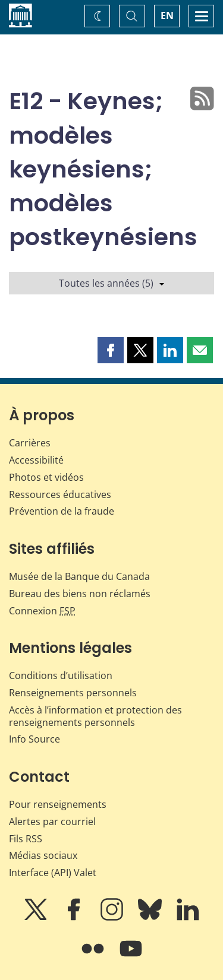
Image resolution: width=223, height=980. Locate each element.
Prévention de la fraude (62, 511)
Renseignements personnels (73, 693)
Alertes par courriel (52, 822)
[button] (111, 350)
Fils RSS (26, 839)
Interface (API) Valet (53, 873)
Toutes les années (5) (111, 283)
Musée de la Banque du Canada (79, 576)
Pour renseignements (58, 804)
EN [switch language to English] (167, 15)
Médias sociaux (43, 855)
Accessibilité (36, 460)
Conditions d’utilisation (61, 675)
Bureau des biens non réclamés (80, 594)
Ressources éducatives (60, 494)
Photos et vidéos (46, 477)
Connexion (42, 611)
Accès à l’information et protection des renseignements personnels (95, 716)
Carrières (30, 443)
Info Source (34, 739)
